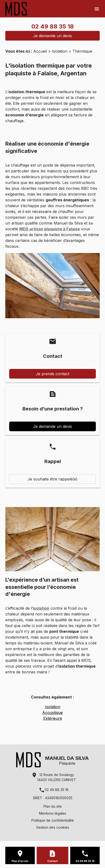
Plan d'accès (20, 861)
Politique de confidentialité (53, 820)
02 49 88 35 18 (53, 26)
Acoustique (52, 713)
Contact (52, 861)
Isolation (60, 51)
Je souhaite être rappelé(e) (52, 479)
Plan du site (53, 806)
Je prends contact (52, 374)
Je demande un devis (52, 36)
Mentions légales (53, 813)
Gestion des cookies (53, 827)
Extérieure (53, 718)
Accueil (40, 51)
